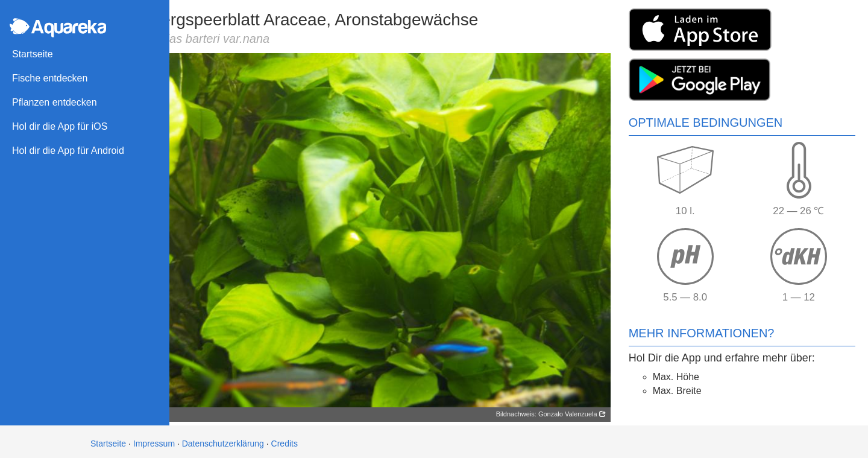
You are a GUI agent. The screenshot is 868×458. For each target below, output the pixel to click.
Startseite (33, 54)
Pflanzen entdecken (55, 102)
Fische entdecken (50, 78)
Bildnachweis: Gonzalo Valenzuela (553, 410)
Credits (285, 440)
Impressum (154, 440)
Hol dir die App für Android (68, 151)
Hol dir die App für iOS (60, 126)
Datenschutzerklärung (223, 440)
